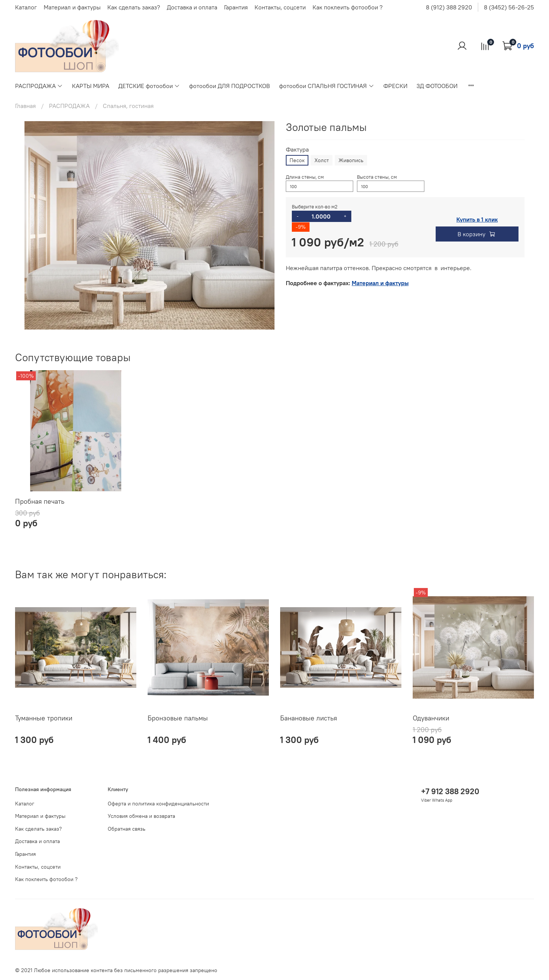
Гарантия (236, 7)
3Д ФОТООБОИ (437, 86)
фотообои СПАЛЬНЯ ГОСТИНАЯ (326, 86)
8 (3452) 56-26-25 (509, 7)
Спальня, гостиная (128, 106)
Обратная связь (127, 829)
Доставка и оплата (192, 7)
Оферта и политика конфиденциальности (158, 804)
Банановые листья (309, 718)
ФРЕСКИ (395, 86)
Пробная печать (40, 501)
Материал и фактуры (72, 7)
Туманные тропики (44, 718)
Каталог (26, 7)
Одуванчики (431, 718)
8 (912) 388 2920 (449, 7)
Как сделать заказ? (134, 7)
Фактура (297, 150)
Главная (25, 106)
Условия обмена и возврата (141, 816)
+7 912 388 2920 (450, 791)
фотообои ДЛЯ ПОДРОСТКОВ (230, 86)
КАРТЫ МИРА (91, 86)
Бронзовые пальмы (178, 718)
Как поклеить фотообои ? (348, 7)
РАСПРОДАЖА (39, 86)
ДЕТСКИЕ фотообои (149, 86)
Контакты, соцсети (280, 7)
